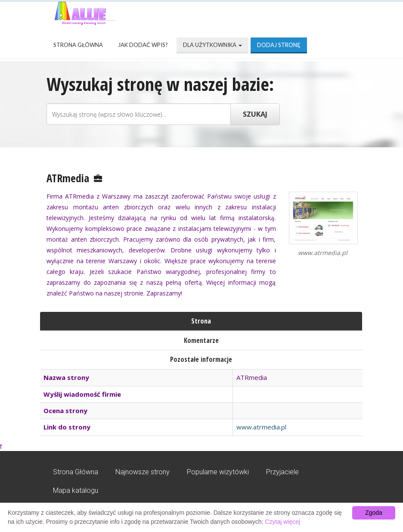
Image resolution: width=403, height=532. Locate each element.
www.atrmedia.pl (261, 427)
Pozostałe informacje (201, 359)
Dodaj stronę (279, 45)
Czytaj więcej (282, 522)
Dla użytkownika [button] (212, 45)
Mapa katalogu (76, 490)
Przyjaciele (282, 472)
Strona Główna (78, 45)
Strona (201, 321)
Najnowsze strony (143, 472)
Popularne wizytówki (218, 472)
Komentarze (201, 340)
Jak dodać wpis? (143, 45)
